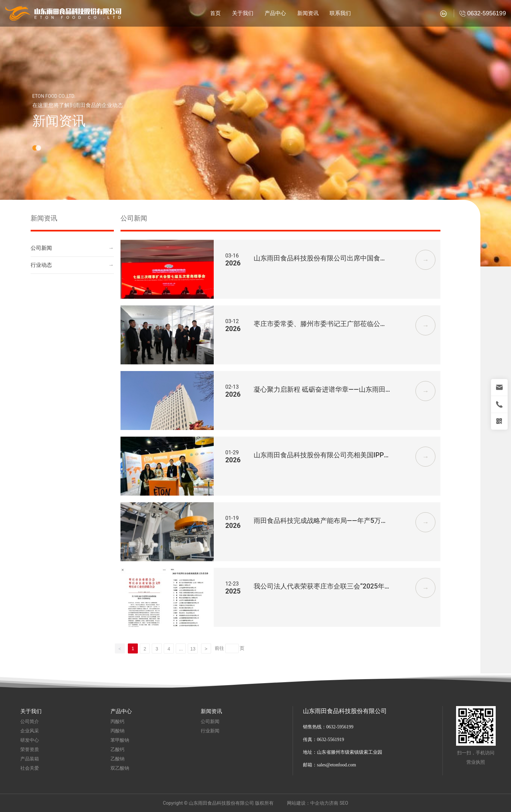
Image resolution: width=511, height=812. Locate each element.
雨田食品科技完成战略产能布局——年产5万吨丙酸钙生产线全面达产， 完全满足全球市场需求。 (321, 521)
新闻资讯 (59, 128)
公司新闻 (41, 248)
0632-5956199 (340, 727)
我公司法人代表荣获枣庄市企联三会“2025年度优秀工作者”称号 (319, 587)
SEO (344, 803)
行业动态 (41, 265)
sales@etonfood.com (336, 765)
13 (193, 649)
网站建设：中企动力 (308, 803)
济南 (334, 803)
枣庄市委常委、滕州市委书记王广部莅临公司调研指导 (320, 324)
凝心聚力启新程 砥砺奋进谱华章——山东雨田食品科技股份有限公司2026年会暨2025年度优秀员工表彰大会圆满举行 (322, 390)
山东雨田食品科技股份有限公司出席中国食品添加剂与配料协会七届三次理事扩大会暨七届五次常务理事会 (320, 259)
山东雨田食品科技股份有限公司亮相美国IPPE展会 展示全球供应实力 (321, 455)
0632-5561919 (331, 740)
